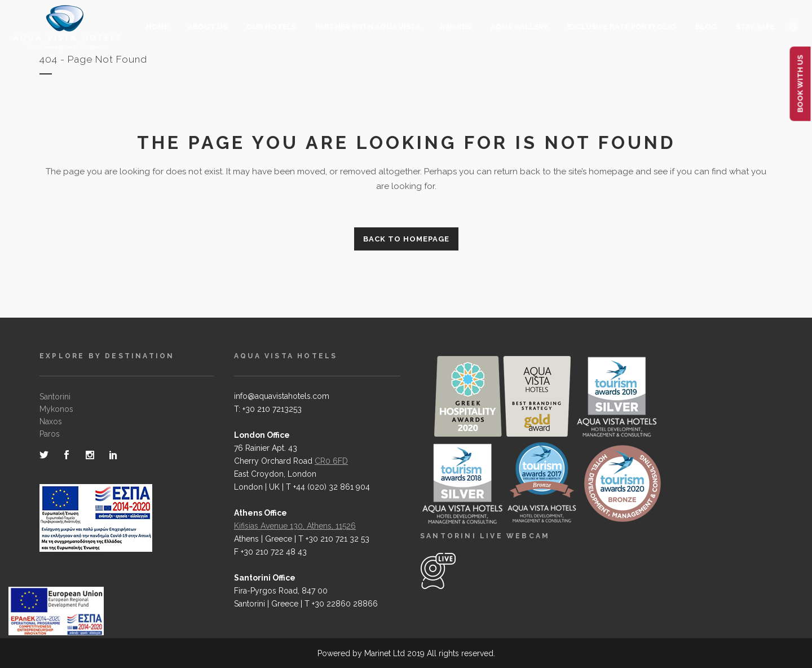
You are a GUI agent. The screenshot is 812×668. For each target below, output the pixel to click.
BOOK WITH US (800, 84)
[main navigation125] (56, 613)
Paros (50, 434)
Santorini (55, 397)
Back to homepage (406, 239)
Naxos (51, 421)
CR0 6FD (331, 461)
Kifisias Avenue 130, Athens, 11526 (295, 526)
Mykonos (56, 409)
